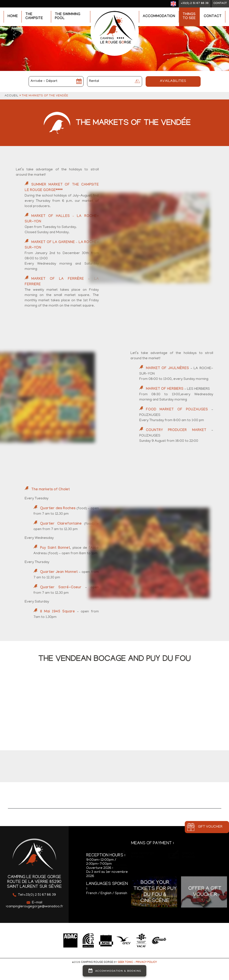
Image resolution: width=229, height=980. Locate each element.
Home (13, 17)
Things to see (189, 17)
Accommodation (159, 17)
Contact (213, 17)
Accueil (12, 96)
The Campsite (34, 17)
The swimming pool (68, 17)
